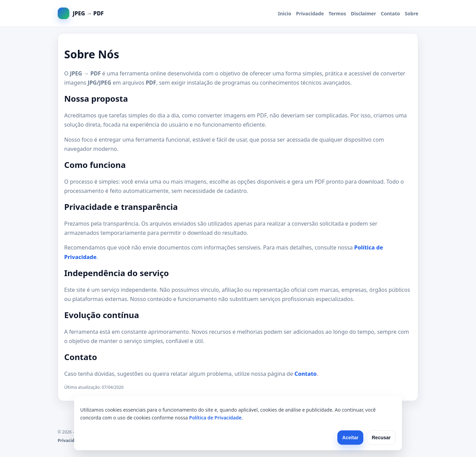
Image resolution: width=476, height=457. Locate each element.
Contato (390, 13)
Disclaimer (364, 13)
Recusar (381, 438)
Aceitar (350, 438)
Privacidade (310, 13)
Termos (337, 13)
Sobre (411, 13)
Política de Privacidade (215, 418)
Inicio (285, 13)
